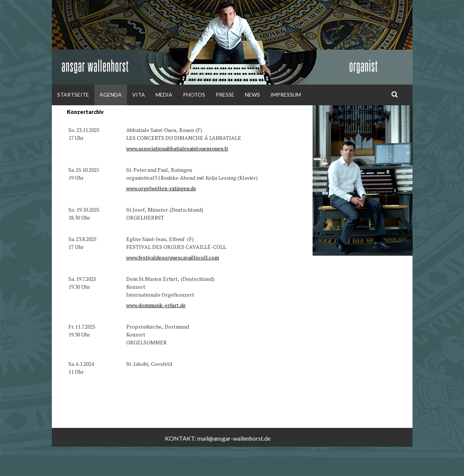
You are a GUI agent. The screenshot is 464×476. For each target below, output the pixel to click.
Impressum (286, 95)
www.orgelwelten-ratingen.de (161, 188)
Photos (194, 95)
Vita (139, 95)
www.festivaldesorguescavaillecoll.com (173, 257)
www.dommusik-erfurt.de (156, 305)
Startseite (73, 95)
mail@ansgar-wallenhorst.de (234, 438)
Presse (225, 95)
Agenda (111, 95)
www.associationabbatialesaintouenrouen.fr (177, 148)
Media (164, 95)
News (252, 95)
